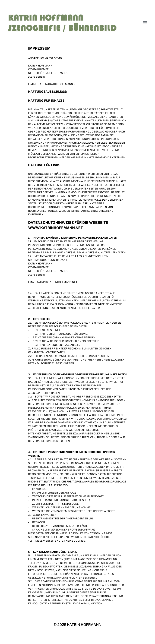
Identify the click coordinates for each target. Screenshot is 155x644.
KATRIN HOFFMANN (84, 625)
